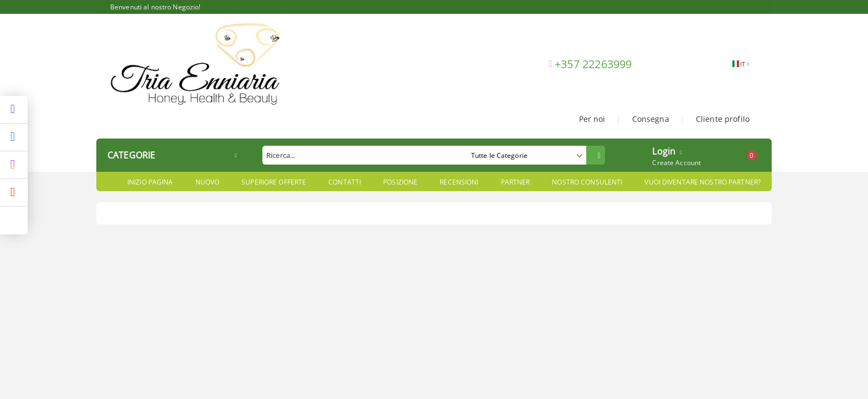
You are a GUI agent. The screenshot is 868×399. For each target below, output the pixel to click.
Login (664, 150)
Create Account (676, 163)
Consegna (651, 119)
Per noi (592, 119)
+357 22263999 (593, 64)
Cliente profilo (723, 119)
